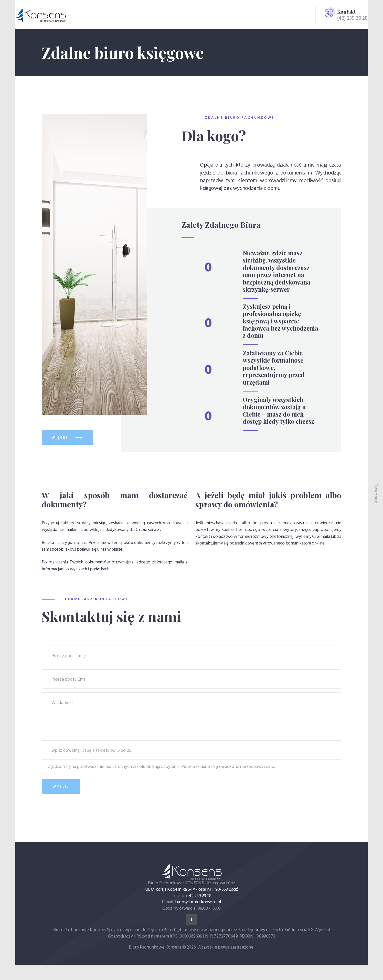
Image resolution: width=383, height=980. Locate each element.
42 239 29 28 (200, 896)
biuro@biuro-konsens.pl (198, 902)
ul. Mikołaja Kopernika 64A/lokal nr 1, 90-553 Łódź (191, 890)
